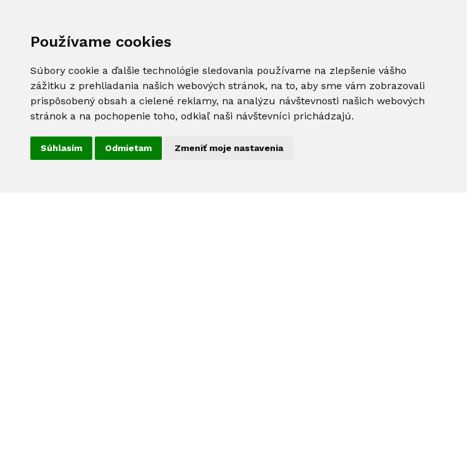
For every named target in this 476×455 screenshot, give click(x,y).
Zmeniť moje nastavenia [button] (229, 148)
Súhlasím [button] (61, 148)
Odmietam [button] (128, 148)
